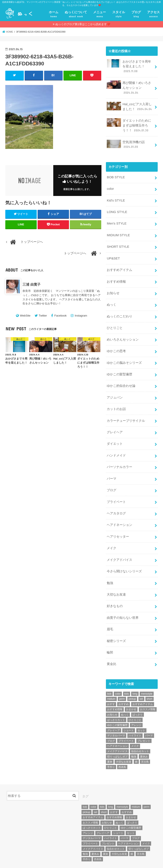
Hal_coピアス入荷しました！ (130, 105)
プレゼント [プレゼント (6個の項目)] (144, 724)
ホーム (54, 14)
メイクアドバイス (119, 546)
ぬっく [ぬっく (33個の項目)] (125, 698)
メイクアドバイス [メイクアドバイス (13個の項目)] (117, 734)
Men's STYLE (116, 219)
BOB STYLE (115, 174)
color (110, 186)
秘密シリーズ (116, 625)
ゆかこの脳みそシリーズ (124, 355)
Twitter (43, 316)
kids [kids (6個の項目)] (127, 677)
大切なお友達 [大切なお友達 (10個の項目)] (124, 745)
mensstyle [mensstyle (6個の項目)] (147, 677)
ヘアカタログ (116, 501)
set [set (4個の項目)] (141, 682)
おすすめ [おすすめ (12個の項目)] (124, 687)
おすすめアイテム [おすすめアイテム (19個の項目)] (143, 687)
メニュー (100, 14)
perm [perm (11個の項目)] (122, 682)
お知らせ (113, 287)
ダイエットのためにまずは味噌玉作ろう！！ (129, 123)
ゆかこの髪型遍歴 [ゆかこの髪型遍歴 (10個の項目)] (117, 708)
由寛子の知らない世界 (123, 602)
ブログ (136, 14)
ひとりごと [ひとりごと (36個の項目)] (135, 703)
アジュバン (115, 388)
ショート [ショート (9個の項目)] (129, 714)
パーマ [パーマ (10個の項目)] (149, 719)
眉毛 (110, 614)
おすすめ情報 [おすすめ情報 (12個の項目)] (115, 693)
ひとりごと (115, 321)
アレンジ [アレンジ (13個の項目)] (136, 708)
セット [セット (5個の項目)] (141, 714)
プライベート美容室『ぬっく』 (48, 861)
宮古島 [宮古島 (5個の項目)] (145, 745)
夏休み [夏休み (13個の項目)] (144, 740)
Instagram (81, 316)
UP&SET (113, 253)
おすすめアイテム (119, 265)
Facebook (60, 316)
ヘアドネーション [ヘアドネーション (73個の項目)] (117, 729)
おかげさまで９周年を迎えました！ (129, 66)
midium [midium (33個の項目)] (111, 682)
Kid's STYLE (116, 197)
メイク (112, 535)
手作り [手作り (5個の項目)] (111, 750)
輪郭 (110, 636)
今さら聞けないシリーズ (124, 557)
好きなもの (115, 591)
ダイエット (115, 433)
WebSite (25, 316)
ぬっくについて (76, 14)
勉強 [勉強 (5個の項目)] (134, 740)
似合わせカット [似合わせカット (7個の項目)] (140, 734)
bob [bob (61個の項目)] (109, 677)
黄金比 (112, 648)
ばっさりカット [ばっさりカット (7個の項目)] (116, 703)
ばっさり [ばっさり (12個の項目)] (138, 698)
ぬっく (112, 298)
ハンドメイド (116, 445)
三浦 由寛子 (32, 284)
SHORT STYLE (118, 242)
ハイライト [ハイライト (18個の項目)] (135, 719)
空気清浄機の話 (126, 142)
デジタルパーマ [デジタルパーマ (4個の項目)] (116, 719)
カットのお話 (116, 400)
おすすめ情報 (116, 276)
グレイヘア (115, 422)
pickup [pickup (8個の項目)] (132, 682)
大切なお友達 (116, 580)
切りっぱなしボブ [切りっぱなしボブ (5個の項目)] (117, 740)
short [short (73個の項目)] (150, 682)
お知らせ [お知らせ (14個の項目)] (112, 698)
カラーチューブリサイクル (126, 411)
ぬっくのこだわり (119, 309)
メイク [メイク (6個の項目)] (135, 729)
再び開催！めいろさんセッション (129, 87)
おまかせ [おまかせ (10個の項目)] (131, 693)
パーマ (112, 467)
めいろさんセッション (123, 332)
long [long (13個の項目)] (135, 677)
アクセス (153, 14)
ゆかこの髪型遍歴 (119, 366)
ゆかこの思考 (116, 343)
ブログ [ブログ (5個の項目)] (111, 724)
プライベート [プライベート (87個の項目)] (126, 724)
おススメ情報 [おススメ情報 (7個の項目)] (148, 693)
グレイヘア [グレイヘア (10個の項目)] (114, 714)
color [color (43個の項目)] (118, 677)
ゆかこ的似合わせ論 (121, 377)
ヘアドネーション (119, 512)
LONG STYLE (117, 208)
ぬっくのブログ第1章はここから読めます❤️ (83, 24)
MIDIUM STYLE (118, 231)
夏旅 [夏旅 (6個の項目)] (110, 745)
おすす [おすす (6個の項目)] (111, 687)
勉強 (110, 569)
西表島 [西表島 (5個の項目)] (122, 750)
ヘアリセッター (118, 524)
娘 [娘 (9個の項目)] (136, 745)
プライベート (116, 490)
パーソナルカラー (119, 456)
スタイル (119, 14)
